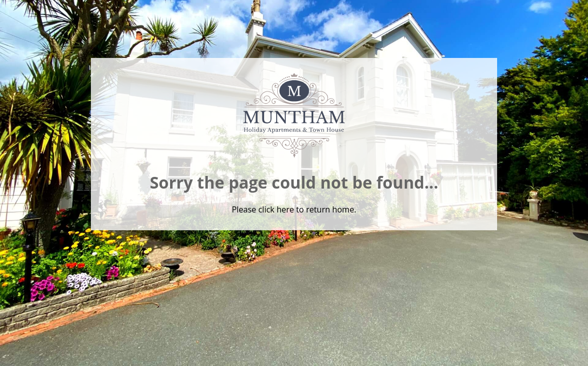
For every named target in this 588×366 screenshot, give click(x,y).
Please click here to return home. (294, 209)
